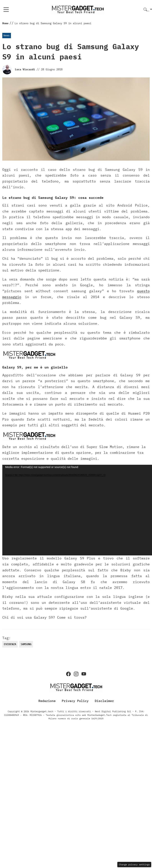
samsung (26, 644)
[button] (148, 10)
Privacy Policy (75, 701)
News (7, 35)
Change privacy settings (134, 864)
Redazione (47, 701)
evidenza (10, 644)
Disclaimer (104, 701)
